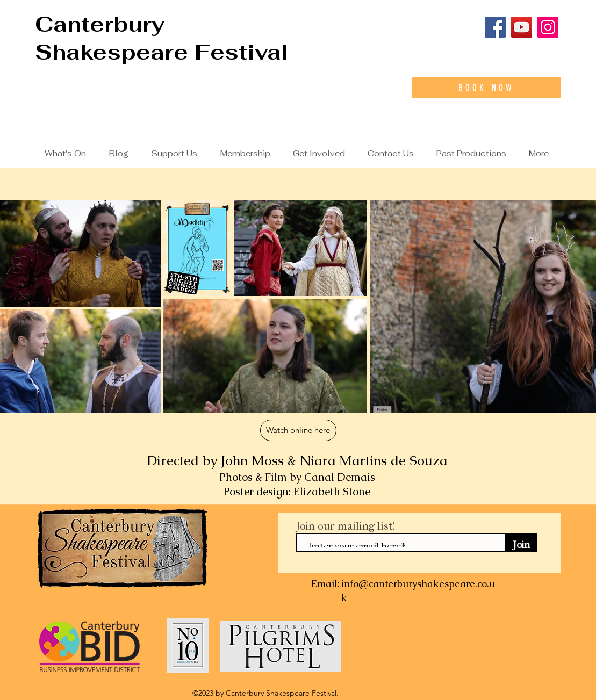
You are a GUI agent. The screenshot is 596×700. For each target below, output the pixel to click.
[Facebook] (495, 27)
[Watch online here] (298, 430)
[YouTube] (522, 27)
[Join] (521, 542)
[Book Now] (487, 88)
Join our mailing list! (346, 523)
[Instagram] (548, 27)
